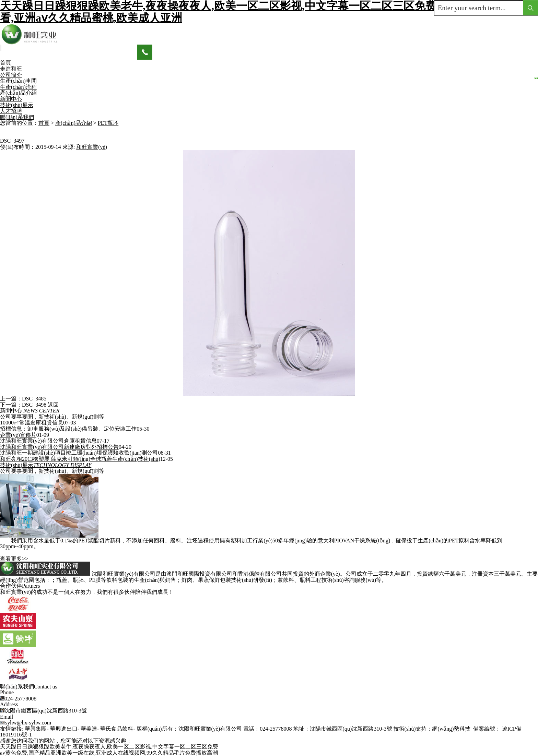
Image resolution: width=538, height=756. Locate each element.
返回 (53, 405)
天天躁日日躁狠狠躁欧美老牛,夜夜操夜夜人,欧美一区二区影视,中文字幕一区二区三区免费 (109, 747)
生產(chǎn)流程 (18, 87)
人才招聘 (11, 111)
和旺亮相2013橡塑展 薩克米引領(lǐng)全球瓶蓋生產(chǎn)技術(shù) (80, 459)
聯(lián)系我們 (17, 117)
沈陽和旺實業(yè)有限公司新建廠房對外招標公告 (59, 447)
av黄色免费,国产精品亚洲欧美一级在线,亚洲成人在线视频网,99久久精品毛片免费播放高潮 (109, 753)
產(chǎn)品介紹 (18, 93)
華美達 (89, 729)
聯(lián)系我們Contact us (29, 687)
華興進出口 (64, 729)
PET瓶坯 (108, 123)
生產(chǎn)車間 (18, 81)
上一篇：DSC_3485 (23, 399)
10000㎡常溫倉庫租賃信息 (32, 423)
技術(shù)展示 (17, 105)
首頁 (5, 63)
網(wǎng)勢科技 (451, 729)
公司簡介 (11, 75)
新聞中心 (11, 99)
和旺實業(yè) (92, 147)
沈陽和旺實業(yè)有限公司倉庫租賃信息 (48, 441)
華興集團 (36, 729)
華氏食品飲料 (117, 729)
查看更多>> (14, 559)
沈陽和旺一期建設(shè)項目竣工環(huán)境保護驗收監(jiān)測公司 (79, 453)
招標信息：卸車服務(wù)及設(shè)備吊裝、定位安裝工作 (68, 429)
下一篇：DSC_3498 (23, 405)
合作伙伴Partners (20, 586)
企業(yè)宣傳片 (18, 435)
